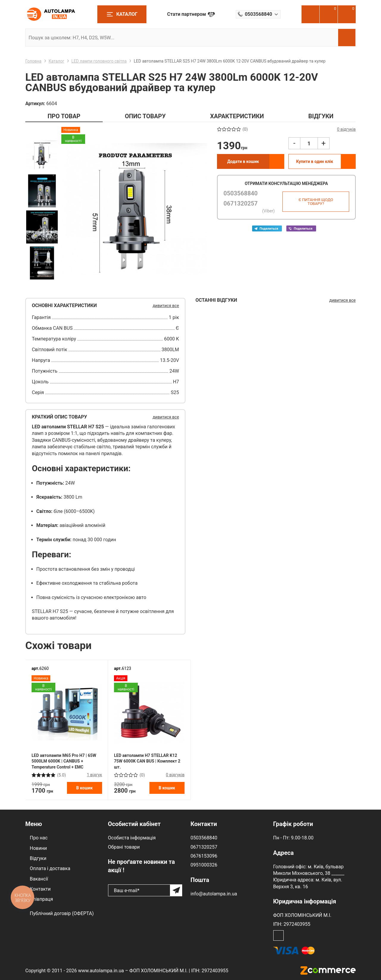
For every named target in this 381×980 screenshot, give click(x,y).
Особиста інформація (132, 838)
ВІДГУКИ (321, 116)
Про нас (39, 838)
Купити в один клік (315, 161)
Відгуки (38, 858)
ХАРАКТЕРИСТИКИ (237, 116)
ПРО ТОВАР (64, 116)
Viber (301, 228)
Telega (267, 228)
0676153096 (204, 856)
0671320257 (241, 203)
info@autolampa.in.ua (214, 894)
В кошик (84, 788)
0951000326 (204, 865)
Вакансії (39, 879)
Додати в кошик (243, 161)
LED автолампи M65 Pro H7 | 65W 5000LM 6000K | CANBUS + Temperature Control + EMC (64, 761)
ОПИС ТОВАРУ (145, 116)
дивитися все (166, 306)
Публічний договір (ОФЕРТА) (62, 913)
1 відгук (95, 775)
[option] (42, 155)
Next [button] (42, 286)
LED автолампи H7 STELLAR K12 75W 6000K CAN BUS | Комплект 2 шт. (147, 761)
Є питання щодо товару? (316, 202)
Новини (38, 848)
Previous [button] (42, 132)
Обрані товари (124, 847)
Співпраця (41, 899)
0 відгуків (175, 775)
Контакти (40, 889)
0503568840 (241, 193)
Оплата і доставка (50, 868)
